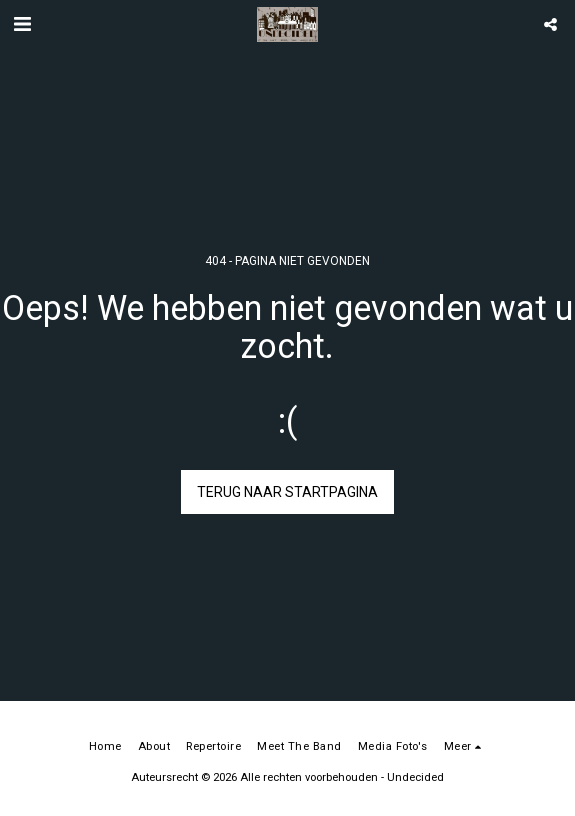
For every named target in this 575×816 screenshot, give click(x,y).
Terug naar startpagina (287, 492)
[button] (22, 24)
